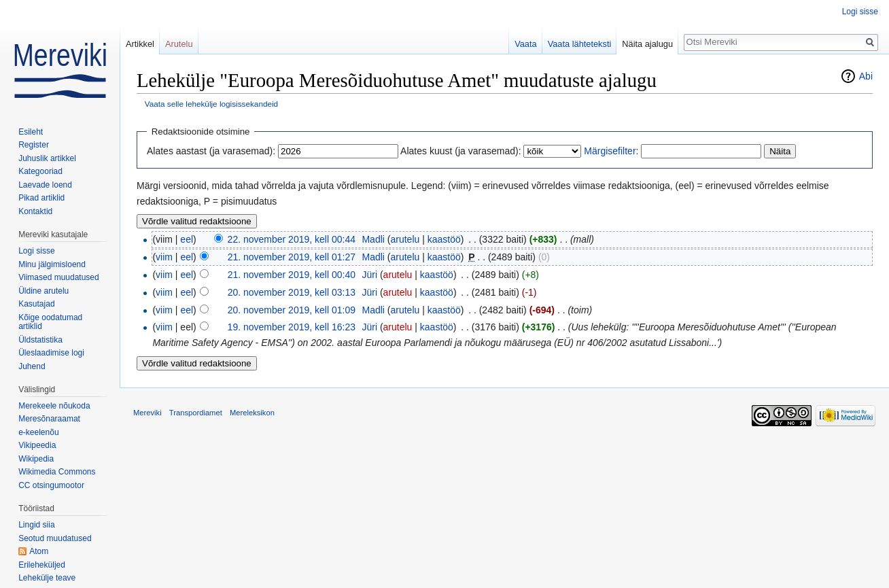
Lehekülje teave (47, 578)
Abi (866, 76)
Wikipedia (36, 459)
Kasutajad (36, 304)
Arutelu (179, 44)
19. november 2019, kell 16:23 (292, 327)
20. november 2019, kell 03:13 (292, 292)
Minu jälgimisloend (52, 264)
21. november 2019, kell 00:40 (292, 275)
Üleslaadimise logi (51, 353)
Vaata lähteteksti (580, 44)
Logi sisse (860, 12)
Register (34, 145)
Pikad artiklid (41, 198)
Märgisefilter (610, 151)
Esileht (31, 132)
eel (187, 239)
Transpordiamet (196, 413)
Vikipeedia (37, 445)
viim (164, 257)
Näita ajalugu (647, 44)
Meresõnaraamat (49, 419)
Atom (39, 551)
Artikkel (140, 44)
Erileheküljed (42, 565)
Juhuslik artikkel (47, 158)
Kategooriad (40, 171)
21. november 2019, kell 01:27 (292, 257)
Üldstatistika (40, 340)
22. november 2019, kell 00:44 (292, 239)
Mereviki (147, 413)
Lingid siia (36, 525)
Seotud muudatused (55, 538)
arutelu (405, 239)
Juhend (32, 366)
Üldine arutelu (43, 291)
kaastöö (444, 239)
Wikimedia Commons (57, 472)
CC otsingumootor (51, 485)
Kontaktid (35, 211)
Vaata (526, 44)
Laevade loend (45, 185)
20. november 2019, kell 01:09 (292, 310)
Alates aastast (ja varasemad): (211, 151)
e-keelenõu (38, 432)
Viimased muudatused (59, 277)
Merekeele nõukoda (54, 406)
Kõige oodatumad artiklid (50, 322)
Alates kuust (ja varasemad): (460, 151)
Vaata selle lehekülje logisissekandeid (211, 104)
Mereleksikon (252, 413)
